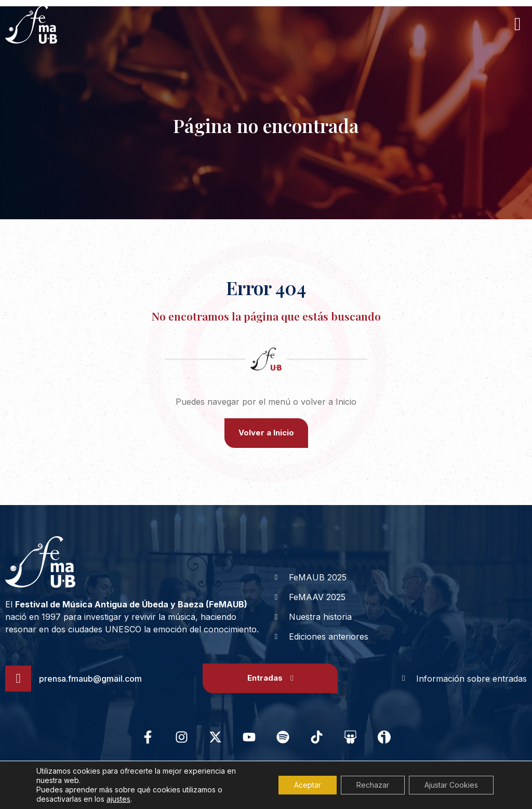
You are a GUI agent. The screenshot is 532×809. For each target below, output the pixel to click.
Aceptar (308, 785)
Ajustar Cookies (451, 785)
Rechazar (373, 785)
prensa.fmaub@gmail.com (90, 679)
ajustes (118, 799)
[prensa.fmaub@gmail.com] (18, 679)
